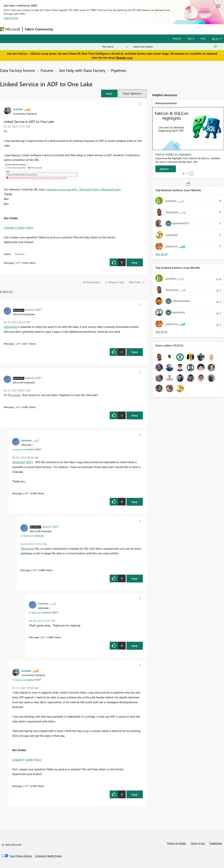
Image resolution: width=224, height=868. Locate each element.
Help (203, 38)
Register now (124, 58)
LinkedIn (9, 228)
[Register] (166, 169)
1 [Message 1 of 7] (15, 263)
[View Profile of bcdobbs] (18, 109)
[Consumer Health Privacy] (48, 856)
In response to (27, 449)
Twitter (21, 228)
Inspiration (78, 29)
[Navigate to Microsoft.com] (10, 29)
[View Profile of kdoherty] (27, 440)
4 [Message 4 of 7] (23, 493)
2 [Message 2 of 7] (15, 407)
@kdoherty (27, 549)
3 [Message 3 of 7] (23, 786)
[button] (109, 93)
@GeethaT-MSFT (23, 462)
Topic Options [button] (131, 93)
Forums (62, 29)
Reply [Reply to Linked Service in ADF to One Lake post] (135, 263)
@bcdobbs (11, 327)
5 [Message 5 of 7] (32, 570)
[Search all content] (175, 47)
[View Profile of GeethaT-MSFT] (33, 310)
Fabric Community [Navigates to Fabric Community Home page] (39, 29)
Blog (30, 228)
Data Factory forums (18, 70)
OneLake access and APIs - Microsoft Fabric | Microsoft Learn (84, 189)
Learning (141, 29)
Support (157, 29)
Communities (110, 29)
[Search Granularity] (115, 47)
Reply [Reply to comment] (135, 352)
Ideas (93, 29)
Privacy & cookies (177, 843)
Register (177, 38)
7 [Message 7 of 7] (15, 344)
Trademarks (216, 843)
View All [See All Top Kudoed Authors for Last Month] (162, 332)
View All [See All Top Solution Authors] (162, 254)
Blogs (127, 29)
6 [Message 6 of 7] (40, 637)
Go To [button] (215, 38)
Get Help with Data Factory (82, 70)
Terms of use (198, 843)
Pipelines (119, 70)
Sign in (191, 38)
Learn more (11, 18)
